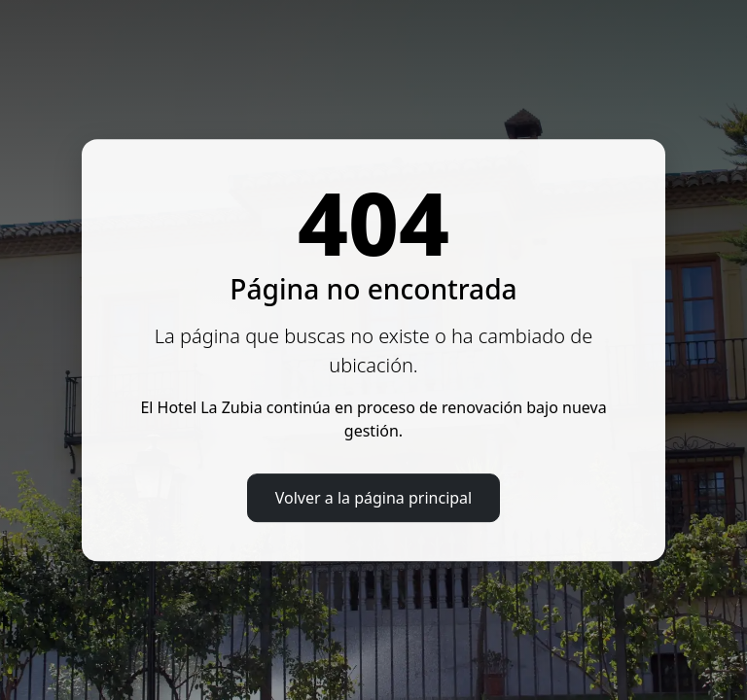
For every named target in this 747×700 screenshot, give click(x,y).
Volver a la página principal (373, 498)
